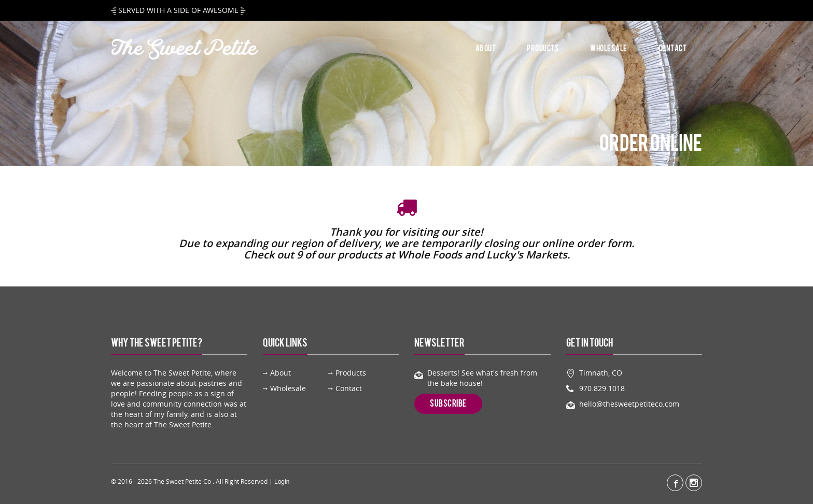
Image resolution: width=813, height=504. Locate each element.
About (486, 49)
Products (543, 49)
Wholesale (609, 49)
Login (282, 482)
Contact (673, 49)
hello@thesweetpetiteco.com (629, 404)
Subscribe (448, 404)
